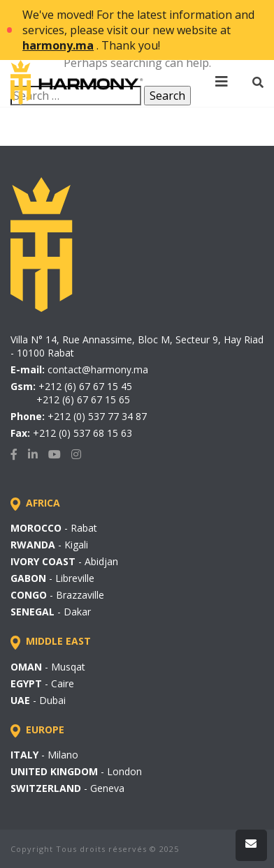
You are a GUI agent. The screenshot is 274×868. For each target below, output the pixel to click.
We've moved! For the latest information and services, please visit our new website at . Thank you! (138, 30)
